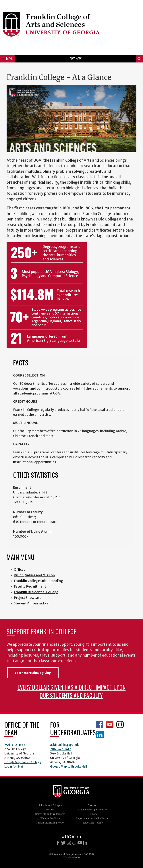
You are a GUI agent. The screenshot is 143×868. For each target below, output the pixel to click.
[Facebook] (58, 843)
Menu (8, 59)
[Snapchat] (74, 843)
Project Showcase (28, 598)
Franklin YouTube (110, 725)
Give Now (76, 59)
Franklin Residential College (36, 592)
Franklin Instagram (120, 725)
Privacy (93, 814)
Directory (93, 805)
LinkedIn (100, 735)
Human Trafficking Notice (50, 823)
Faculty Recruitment (30, 586)
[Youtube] (80, 843)
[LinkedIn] (85, 843)
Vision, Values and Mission (34, 575)
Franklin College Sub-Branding (38, 581)
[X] (63, 843)
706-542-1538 (15, 745)
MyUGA (50, 810)
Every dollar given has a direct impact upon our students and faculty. (72, 691)
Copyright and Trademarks (50, 814)
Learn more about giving (33, 673)
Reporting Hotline (93, 823)
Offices (20, 569)
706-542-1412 (61, 749)
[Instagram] (69, 843)
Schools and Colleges (50, 805)
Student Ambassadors (31, 603)
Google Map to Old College (23, 762)
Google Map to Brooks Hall (68, 766)
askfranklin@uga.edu (65, 745)
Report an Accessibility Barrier (93, 818)
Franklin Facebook (100, 725)
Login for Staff (15, 766)
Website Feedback (50, 818)
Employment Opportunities (93, 810)
